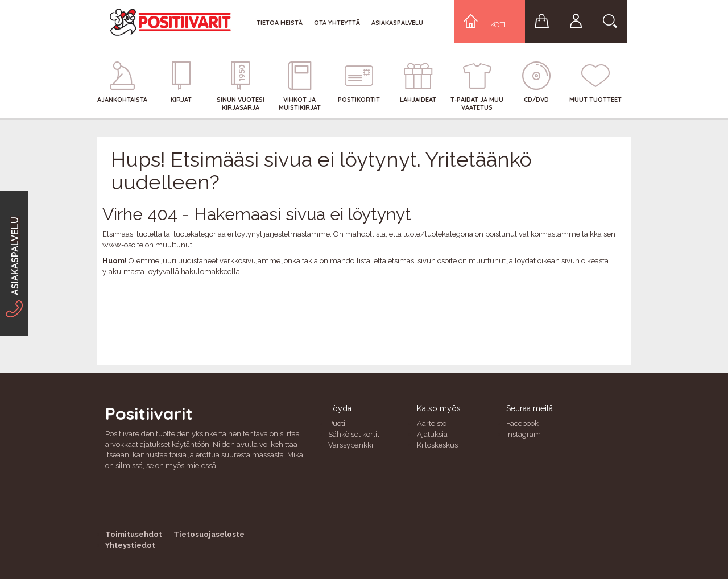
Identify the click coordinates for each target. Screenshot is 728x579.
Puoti (337, 423)
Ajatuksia (432, 434)
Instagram (524, 434)
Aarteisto (432, 423)
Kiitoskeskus (437, 445)
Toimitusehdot (134, 534)
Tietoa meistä (280, 23)
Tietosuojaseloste (209, 534)
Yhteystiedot (130, 545)
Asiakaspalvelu (397, 23)
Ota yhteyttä (337, 23)
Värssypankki (351, 445)
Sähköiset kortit (354, 434)
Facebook (522, 423)
